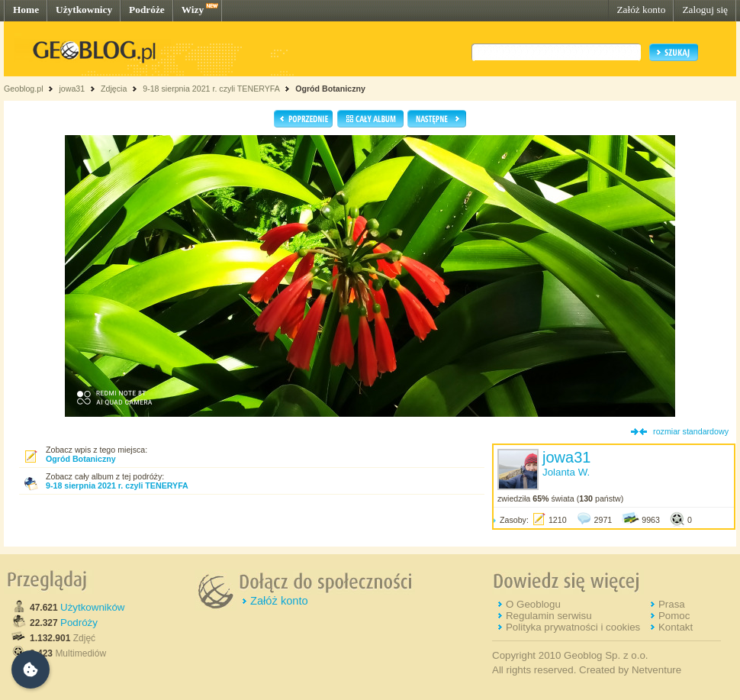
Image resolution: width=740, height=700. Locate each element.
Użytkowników (92, 607)
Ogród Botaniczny (330, 89)
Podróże (147, 10)
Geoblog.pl (24, 89)
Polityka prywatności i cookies (573, 627)
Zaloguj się (705, 10)
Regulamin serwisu (549, 616)
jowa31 (72, 89)
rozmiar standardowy (691, 431)
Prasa (672, 604)
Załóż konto (641, 10)
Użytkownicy (84, 10)
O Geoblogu (533, 604)
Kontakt (676, 627)
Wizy (193, 10)
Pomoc (674, 616)
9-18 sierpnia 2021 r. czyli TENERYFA (211, 89)
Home (26, 10)
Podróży (79, 623)
